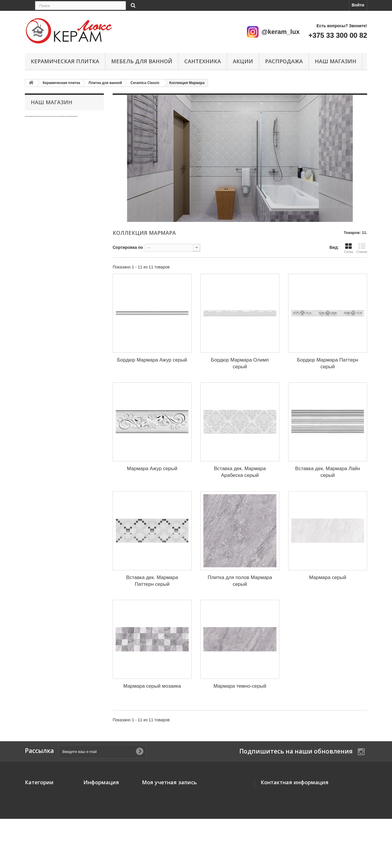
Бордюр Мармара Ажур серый (152, 360)
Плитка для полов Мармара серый (240, 581)
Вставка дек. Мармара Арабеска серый (240, 472)
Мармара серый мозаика (152, 686)
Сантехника (203, 61)
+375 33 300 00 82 (338, 35)
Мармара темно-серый (240, 686)
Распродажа (284, 61)
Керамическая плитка (65, 61)
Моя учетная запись (169, 782)
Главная (92, 808)
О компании (95, 831)
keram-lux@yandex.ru (305, 815)
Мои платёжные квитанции (169, 800)
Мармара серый (327, 577)
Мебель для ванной (142, 61)
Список (362, 248)
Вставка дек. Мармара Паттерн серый (152, 581)
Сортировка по (128, 247)
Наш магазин (336, 61)
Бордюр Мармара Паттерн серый (328, 363)
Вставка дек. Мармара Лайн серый (328, 472)
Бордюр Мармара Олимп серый (240, 363)
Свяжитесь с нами (102, 800)
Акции (243, 61)
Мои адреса (154, 808)
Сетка (348, 248)
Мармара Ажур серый (152, 469)
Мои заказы (154, 792)
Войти (358, 5)
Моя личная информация (167, 816)
